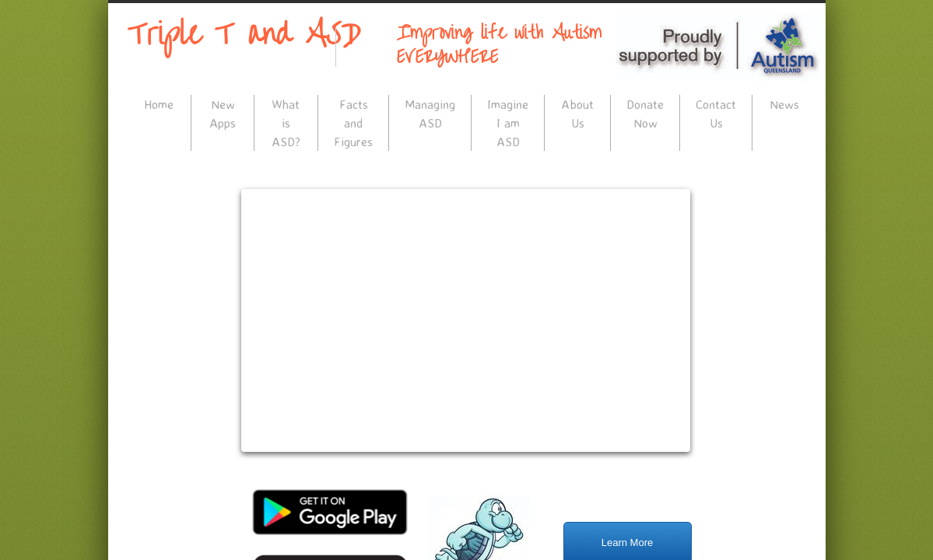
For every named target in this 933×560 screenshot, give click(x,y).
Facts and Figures (353, 123)
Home (159, 104)
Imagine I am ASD (508, 123)
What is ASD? (286, 123)
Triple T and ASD (244, 34)
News (784, 104)
